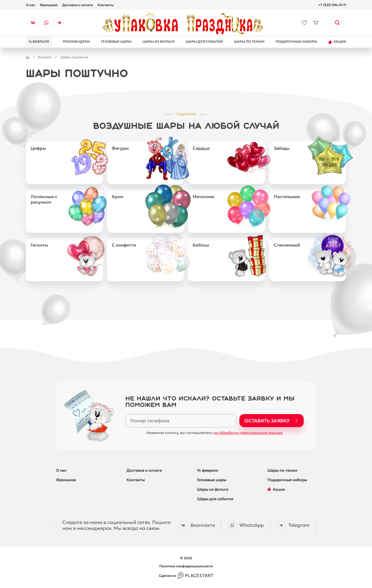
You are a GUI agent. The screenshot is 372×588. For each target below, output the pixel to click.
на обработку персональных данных (248, 431)
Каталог (45, 57)
